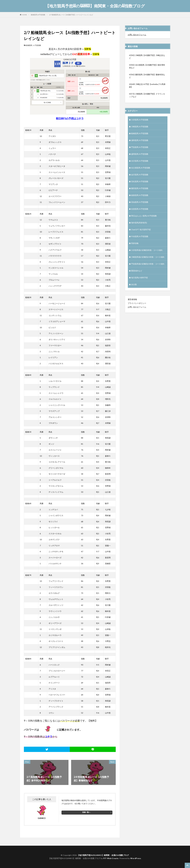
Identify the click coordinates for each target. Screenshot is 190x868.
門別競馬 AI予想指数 (140, 147)
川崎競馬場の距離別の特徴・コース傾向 (148, 257)
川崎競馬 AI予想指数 (140, 127)
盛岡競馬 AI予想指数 (140, 154)
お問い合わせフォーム (137, 35)
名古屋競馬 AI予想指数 (141, 168)
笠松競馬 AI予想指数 (140, 181)
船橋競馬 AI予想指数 (38, 15)
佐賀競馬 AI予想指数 (140, 209)
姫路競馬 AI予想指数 (140, 195)
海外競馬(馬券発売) (139, 223)
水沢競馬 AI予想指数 (140, 161)
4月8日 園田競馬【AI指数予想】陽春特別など (147, 76)
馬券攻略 (135, 243)
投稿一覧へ (86, 812)
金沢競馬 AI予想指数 (140, 175)
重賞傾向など (137, 271)
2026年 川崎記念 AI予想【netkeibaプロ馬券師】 (147, 86)
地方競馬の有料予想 (139, 278)
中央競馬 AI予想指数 (140, 236)
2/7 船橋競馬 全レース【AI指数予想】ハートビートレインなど (71, 15)
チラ (81, 118)
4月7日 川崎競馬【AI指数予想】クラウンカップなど (147, 95)
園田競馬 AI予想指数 (140, 188)
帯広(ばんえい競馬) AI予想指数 (144, 216)
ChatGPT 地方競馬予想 (141, 230)
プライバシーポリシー (137, 303)
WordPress (136, 858)
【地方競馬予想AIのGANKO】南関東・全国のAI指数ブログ (95, 6)
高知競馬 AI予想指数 (140, 202)
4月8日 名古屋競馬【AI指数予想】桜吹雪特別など (147, 66)
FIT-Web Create (111, 858)
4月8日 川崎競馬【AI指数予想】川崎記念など (147, 57)
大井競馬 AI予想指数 (140, 120)
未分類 (134, 284)
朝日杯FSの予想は (66, 118)
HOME (24, 15)
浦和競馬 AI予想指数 (140, 140)
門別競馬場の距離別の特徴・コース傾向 (148, 264)
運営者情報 (132, 299)
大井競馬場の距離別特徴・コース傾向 (147, 250)
